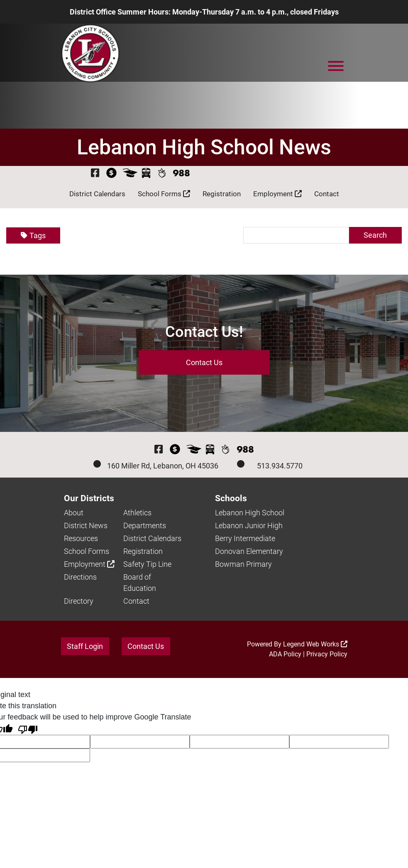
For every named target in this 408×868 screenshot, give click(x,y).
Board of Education (140, 583)
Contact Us (204, 363)
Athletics (137, 513)
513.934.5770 (280, 466)
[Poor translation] (28, 729)
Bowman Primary (243, 564)
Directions (80, 577)
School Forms (164, 194)
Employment (277, 194)
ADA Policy (285, 655)
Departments (145, 526)
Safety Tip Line (147, 564)
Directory (79, 601)
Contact (327, 194)
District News (86, 526)
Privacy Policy (327, 655)
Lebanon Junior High (249, 526)
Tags (33, 236)
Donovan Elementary (249, 552)
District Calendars (97, 194)
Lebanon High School (250, 513)
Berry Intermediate (245, 539)
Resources (81, 539)
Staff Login (85, 647)
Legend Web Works (315, 645)
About (74, 513)
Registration (222, 194)
